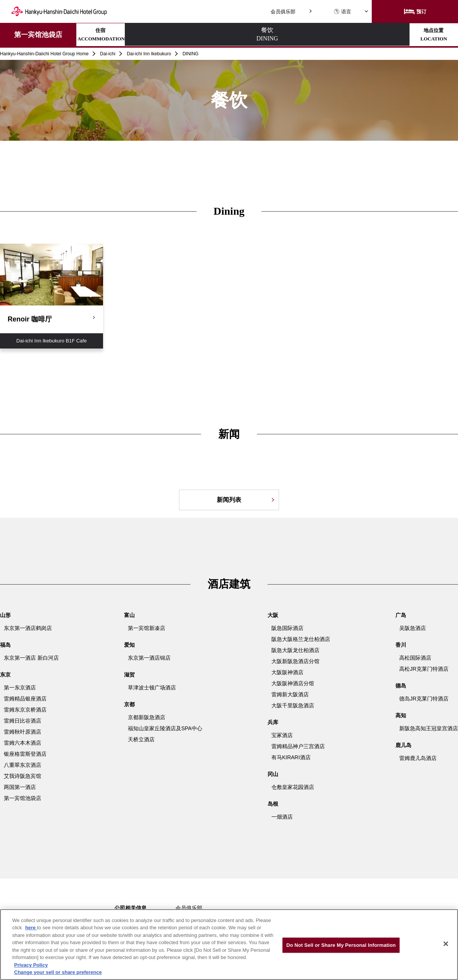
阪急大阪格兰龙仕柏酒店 (301, 639)
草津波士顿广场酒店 (152, 688)
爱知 (129, 645)
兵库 (273, 722)
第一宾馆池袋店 (38, 35)
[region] (229, 945)
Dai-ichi (108, 54)
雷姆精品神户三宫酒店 (298, 746)
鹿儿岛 (403, 745)
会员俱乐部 (283, 12)
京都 (129, 704)
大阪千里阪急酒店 (293, 705)
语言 (342, 12)
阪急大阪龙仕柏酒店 (295, 650)
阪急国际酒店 (287, 628)
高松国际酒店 (415, 658)
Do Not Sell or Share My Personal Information (341, 945)
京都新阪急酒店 (147, 717)
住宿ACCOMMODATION (110, 35)
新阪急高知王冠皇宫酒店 (429, 728)
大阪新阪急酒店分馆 (295, 661)
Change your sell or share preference (58, 972)
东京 (5, 675)
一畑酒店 (282, 817)
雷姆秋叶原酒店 (23, 732)
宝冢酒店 (282, 735)
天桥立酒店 (141, 739)
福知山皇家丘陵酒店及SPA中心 (165, 728)
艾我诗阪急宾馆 (23, 776)
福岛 (5, 645)
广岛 (401, 615)
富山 (129, 615)
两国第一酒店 (20, 787)
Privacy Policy (31, 965)
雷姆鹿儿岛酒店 (418, 758)
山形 (5, 615)
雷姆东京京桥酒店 (25, 710)
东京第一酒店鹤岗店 (28, 628)
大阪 (273, 615)
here (31, 928)
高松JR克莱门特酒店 (424, 669)
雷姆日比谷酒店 (23, 721)
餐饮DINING (177, 35)
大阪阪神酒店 (287, 672)
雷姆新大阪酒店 (290, 694)
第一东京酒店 (20, 688)
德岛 (401, 686)
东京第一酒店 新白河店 (31, 658)
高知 (401, 715)
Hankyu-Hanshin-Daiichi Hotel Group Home (44, 54)
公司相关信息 (131, 908)
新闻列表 (229, 500)
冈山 (273, 774)
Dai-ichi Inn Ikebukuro (149, 54)
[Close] (446, 944)
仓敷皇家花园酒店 (293, 787)
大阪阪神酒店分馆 (293, 683)
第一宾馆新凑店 (147, 628)
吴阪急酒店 (413, 628)
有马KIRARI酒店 (291, 757)
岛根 (273, 804)
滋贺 (129, 675)
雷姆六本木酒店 (23, 743)
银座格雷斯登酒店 (25, 754)
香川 (401, 645)
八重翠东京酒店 (23, 765)
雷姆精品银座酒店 (25, 699)
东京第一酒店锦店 (149, 658)
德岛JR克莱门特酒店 (424, 699)
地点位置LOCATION (244, 35)
